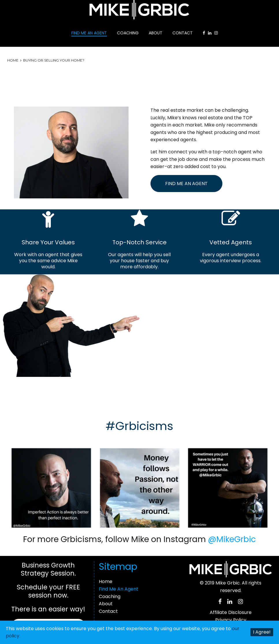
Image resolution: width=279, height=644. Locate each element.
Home (13, 60)
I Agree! (262, 632)
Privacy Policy (231, 620)
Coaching (128, 33)
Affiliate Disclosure (231, 612)
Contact (183, 33)
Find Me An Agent (89, 33)
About (156, 33)
